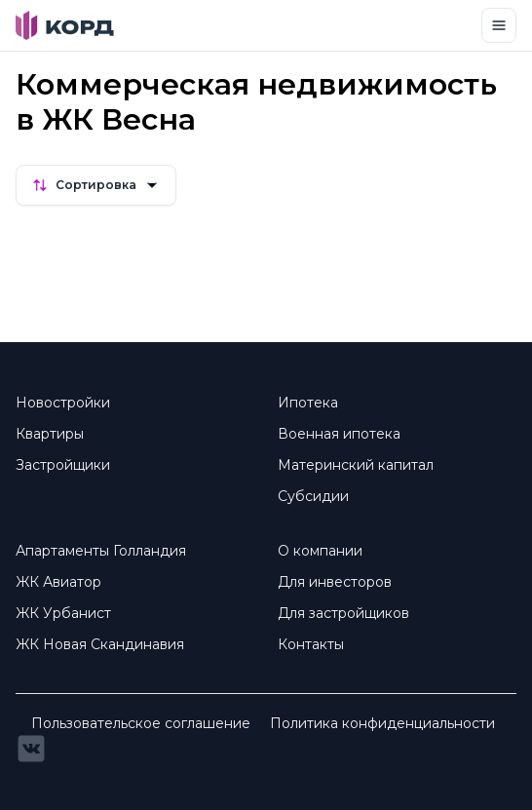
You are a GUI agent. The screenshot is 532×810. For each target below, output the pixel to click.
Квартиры (50, 434)
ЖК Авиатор (58, 582)
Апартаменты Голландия (101, 551)
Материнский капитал (356, 465)
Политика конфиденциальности (382, 723)
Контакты (311, 644)
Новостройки (63, 403)
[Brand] (65, 25)
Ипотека (308, 403)
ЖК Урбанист (63, 613)
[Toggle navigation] (499, 25)
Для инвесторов (335, 582)
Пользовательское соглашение (141, 723)
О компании (320, 551)
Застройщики (63, 465)
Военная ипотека (339, 434)
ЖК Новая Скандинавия (100, 644)
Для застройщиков (343, 613)
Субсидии (313, 496)
